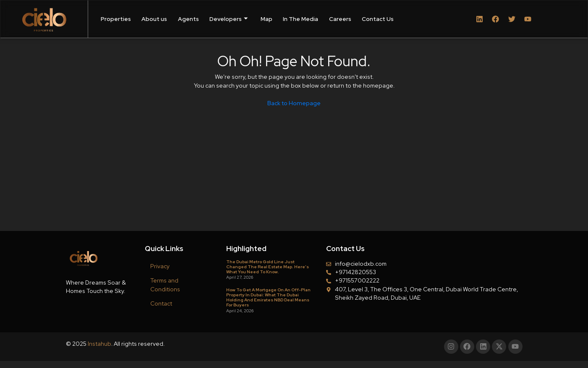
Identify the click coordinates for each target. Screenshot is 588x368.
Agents (188, 19)
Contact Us (378, 19)
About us (154, 19)
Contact (161, 303)
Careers (340, 19)
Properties (116, 19)
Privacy (160, 266)
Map (267, 19)
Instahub (99, 344)
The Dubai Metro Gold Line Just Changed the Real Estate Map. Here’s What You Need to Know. (268, 267)
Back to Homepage (294, 103)
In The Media (301, 19)
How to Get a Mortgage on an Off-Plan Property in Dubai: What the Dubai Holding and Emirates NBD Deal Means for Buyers (268, 298)
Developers (229, 19)
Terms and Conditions (165, 285)
